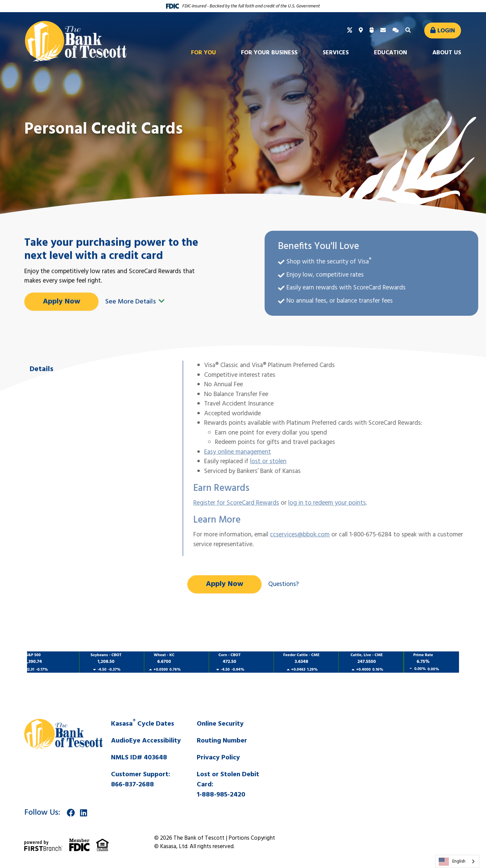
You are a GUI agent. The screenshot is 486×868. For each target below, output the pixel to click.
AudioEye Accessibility (146, 741)
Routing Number (222, 741)
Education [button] (390, 53)
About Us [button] (447, 53)
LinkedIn (84, 813)
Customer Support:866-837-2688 (141, 780)
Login (446, 31)
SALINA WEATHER (373, 744)
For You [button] (204, 53)
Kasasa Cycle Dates (143, 724)
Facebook (71, 813)
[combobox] (457, 861)
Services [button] (336, 53)
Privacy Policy (218, 758)
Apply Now (225, 584)
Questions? (283, 584)
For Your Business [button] (269, 53)
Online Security (220, 724)
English (452, 862)
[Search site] (409, 31)
